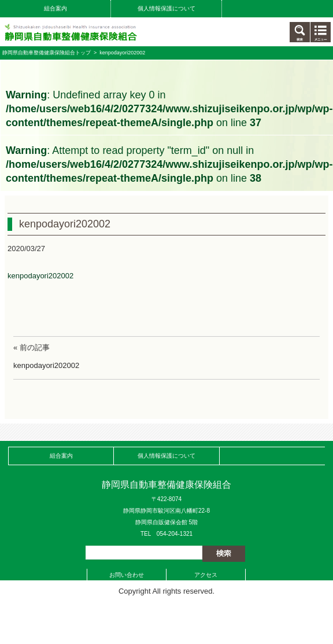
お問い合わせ (127, 575)
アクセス (206, 575)
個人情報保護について (166, 8)
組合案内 (55, 8)
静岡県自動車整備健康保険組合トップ (47, 53)
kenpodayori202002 (40, 276)
